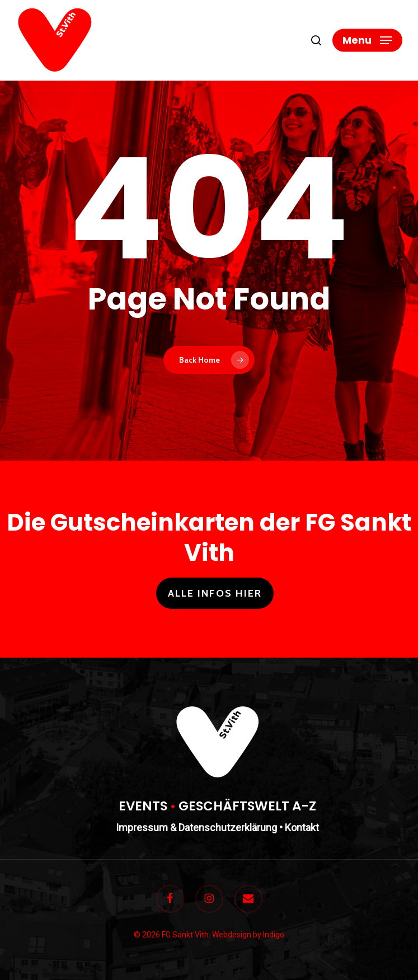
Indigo (274, 935)
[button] (367, 40)
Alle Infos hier (215, 593)
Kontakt (302, 827)
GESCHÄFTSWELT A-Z (247, 806)
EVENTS (143, 806)
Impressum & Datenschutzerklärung (196, 827)
